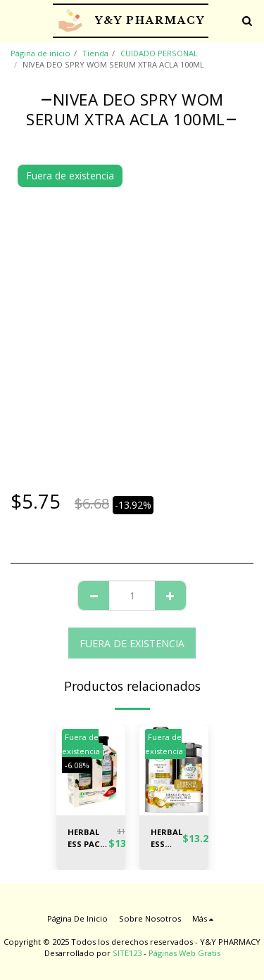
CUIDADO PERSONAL (159, 53)
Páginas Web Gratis (184, 953)
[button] (15, 20)
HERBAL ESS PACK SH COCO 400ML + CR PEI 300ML (166, 839)
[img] (174, 770)
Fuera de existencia (132, 643)
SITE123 (127, 953)
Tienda (95, 53)
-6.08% (77, 765)
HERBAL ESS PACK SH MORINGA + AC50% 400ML (88, 839)
